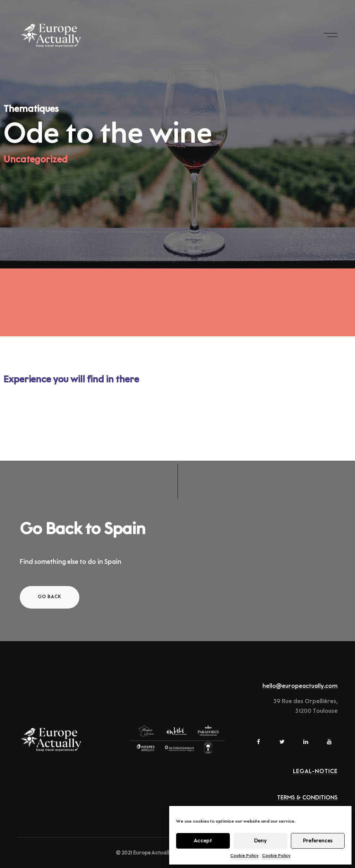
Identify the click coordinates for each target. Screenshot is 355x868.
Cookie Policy (244, 856)
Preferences (318, 841)
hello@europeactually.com (300, 686)
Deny (260, 841)
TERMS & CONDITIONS (307, 798)
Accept (203, 841)
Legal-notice (315, 771)
